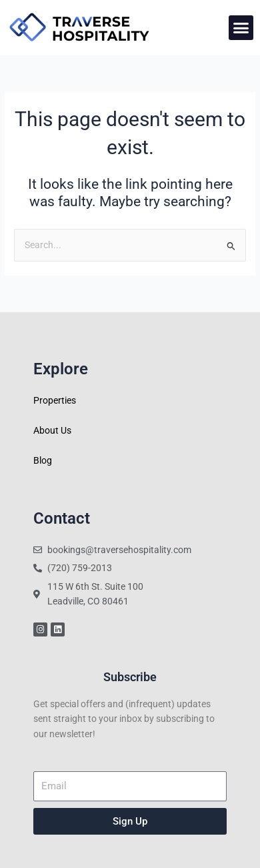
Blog (43, 460)
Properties (55, 400)
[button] (241, 28)
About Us (52, 430)
